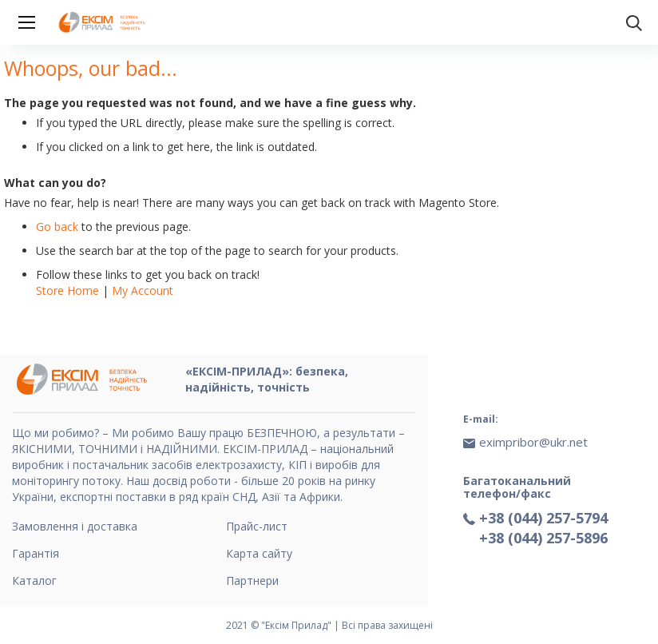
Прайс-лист (257, 526)
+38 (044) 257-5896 (543, 538)
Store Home (67, 290)
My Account (143, 290)
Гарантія (36, 553)
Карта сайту (259, 553)
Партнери (252, 580)
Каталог (34, 580)
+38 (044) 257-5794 (543, 518)
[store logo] (104, 22)
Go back (57, 227)
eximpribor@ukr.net (533, 442)
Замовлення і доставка (75, 526)
